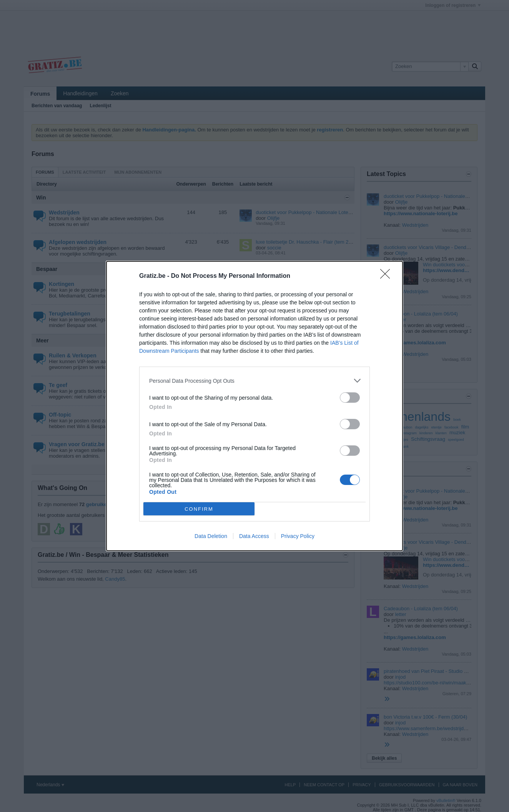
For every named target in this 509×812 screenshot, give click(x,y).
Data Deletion (211, 536)
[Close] (388, 276)
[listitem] (254, 381)
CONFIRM (199, 509)
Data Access (254, 536)
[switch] (350, 398)
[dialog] (254, 406)
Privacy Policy (298, 536)
